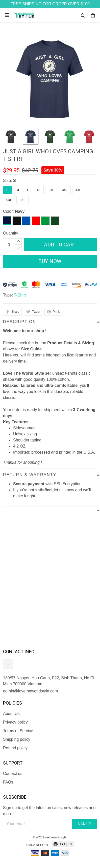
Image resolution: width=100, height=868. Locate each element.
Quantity (11, 233)
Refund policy (15, 748)
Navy (20, 211)
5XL (9, 200)
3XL (65, 190)
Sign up (84, 824)
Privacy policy (15, 722)
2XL (51, 190)
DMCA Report (37, 845)
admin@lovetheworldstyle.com (30, 691)
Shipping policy (17, 739)
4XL (78, 190)
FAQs (8, 782)
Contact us (13, 774)
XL (39, 190)
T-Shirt (20, 295)
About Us (11, 714)
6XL (22, 200)
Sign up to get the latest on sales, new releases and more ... (49, 811)
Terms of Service (18, 731)
